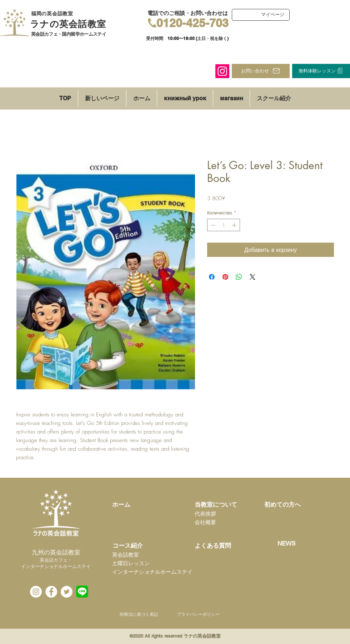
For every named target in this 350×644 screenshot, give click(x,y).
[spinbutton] (224, 225)
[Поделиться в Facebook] (212, 277)
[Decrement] (212, 225)
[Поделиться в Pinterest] (225, 277)
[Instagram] (222, 71)
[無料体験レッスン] (321, 71)
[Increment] (235, 225)
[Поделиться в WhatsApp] (239, 277)
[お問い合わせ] (261, 71)
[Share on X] (252, 277)
